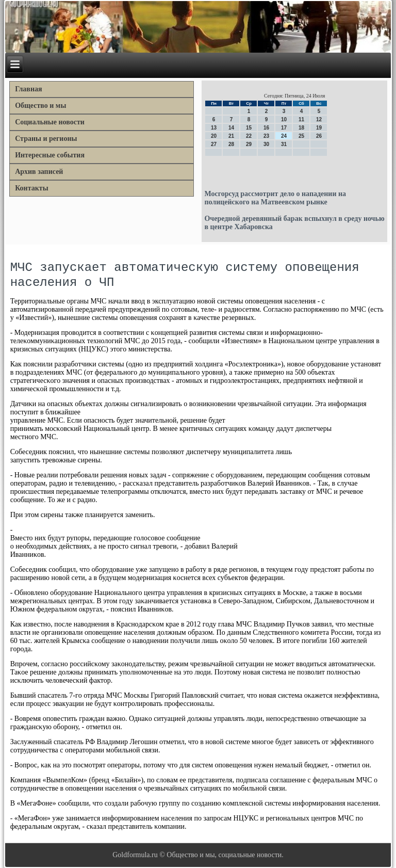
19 (319, 128)
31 (284, 144)
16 (266, 128)
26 (319, 136)
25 (301, 136)
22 (249, 136)
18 (301, 128)
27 (214, 144)
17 (284, 128)
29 (249, 144)
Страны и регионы (46, 139)
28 (231, 144)
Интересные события (50, 155)
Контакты (31, 188)
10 (284, 119)
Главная (28, 89)
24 (284, 136)
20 (214, 136)
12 (319, 119)
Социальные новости (50, 122)
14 (231, 128)
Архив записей (39, 172)
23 (266, 136)
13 (214, 128)
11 (301, 119)
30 (266, 144)
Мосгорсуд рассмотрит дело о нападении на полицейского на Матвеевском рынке (275, 198)
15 (249, 128)
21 (231, 136)
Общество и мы (40, 106)
